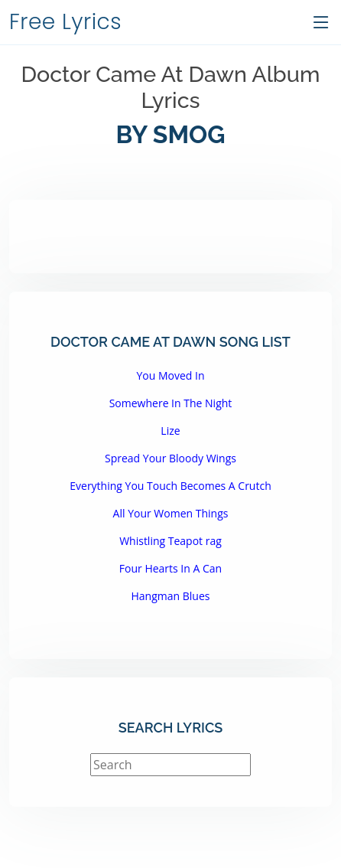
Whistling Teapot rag (170, 541)
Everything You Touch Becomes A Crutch (170, 486)
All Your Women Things (171, 513)
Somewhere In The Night (171, 403)
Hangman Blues (171, 596)
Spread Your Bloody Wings (170, 458)
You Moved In (170, 375)
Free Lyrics (65, 22)
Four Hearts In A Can (170, 568)
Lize (170, 431)
